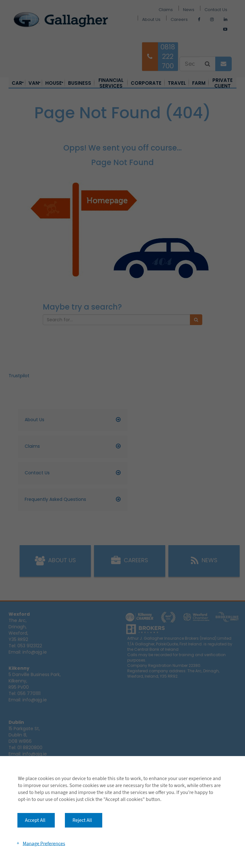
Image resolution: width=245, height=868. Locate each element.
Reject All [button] (82, 820)
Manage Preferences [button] (44, 843)
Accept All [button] (35, 820)
